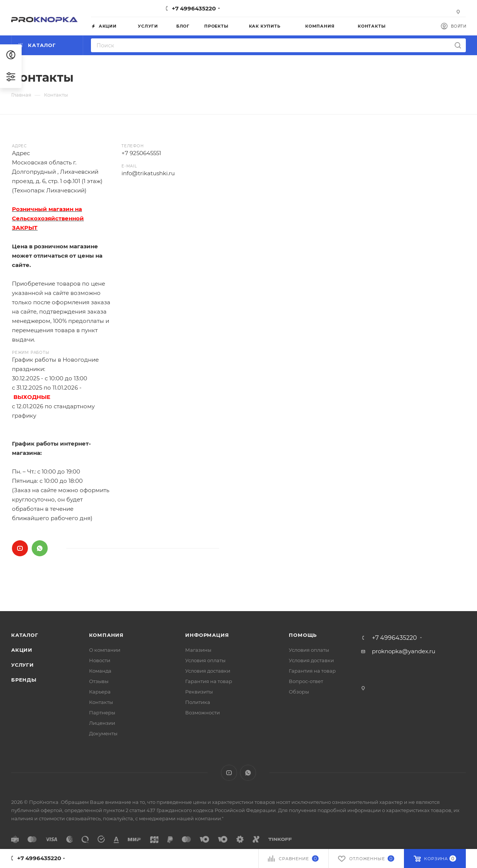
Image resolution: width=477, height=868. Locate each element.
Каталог (25, 635)
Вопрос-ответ (306, 681)
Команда (100, 671)
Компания (106, 635)
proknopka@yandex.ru (404, 651)
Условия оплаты (205, 660)
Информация (207, 635)
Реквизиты (199, 692)
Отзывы (99, 681)
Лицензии (102, 723)
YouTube (20, 548)
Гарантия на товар (209, 681)
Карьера (100, 692)
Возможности (203, 713)
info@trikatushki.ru (148, 173)
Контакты (101, 702)
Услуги (23, 665)
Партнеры (102, 713)
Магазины (198, 650)
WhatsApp (40, 548)
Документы (103, 733)
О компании (105, 650)
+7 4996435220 (194, 8)
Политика (198, 702)
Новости (100, 660)
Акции (22, 650)
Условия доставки (208, 671)
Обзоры (299, 692)
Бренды (24, 680)
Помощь (303, 635)
